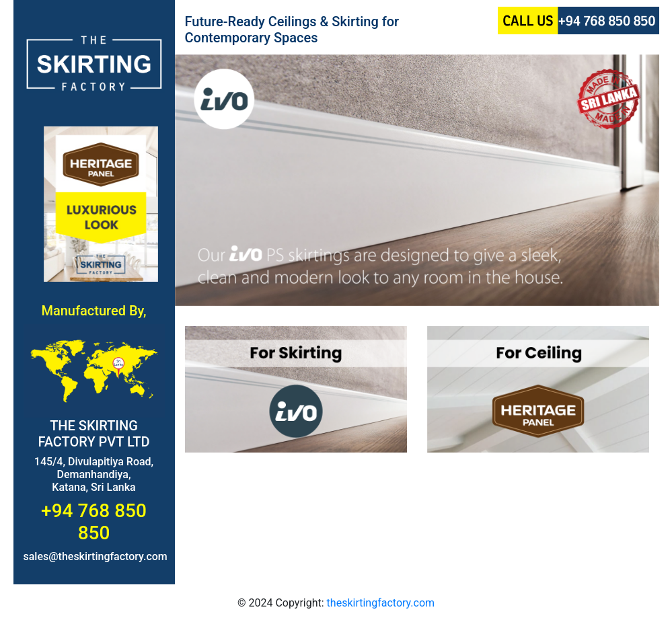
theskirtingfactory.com (381, 603)
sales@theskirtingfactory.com (96, 556)
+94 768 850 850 (94, 522)
